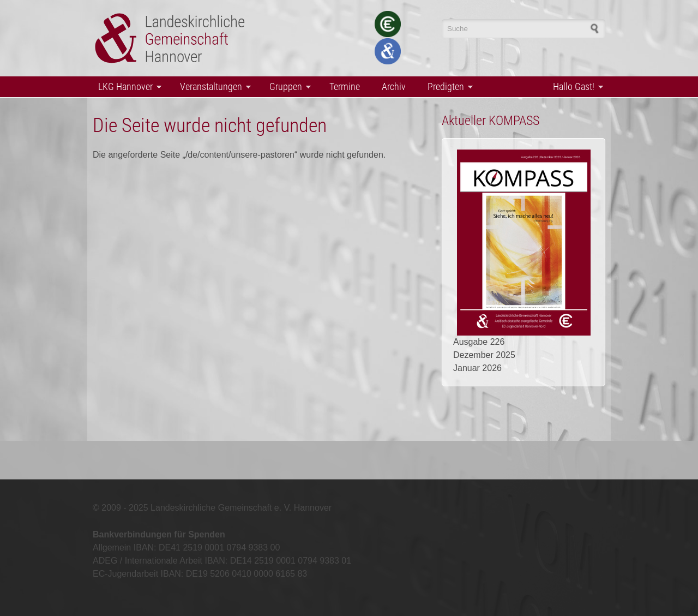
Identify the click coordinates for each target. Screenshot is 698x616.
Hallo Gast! (575, 88)
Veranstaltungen (213, 88)
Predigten (447, 88)
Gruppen (287, 88)
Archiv (394, 86)
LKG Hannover (127, 88)
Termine (345, 86)
